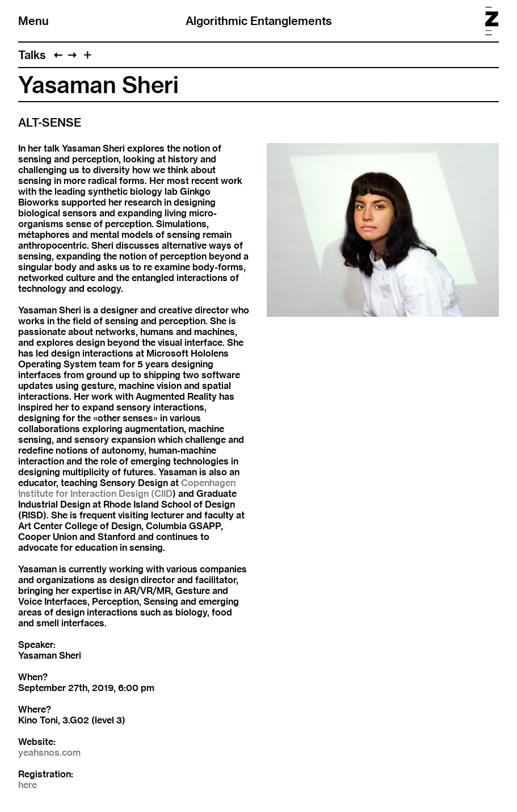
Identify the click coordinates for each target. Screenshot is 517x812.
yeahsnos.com (49, 753)
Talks (32, 55)
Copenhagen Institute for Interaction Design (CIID (127, 488)
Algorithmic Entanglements (259, 21)
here (28, 785)
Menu (33, 21)
